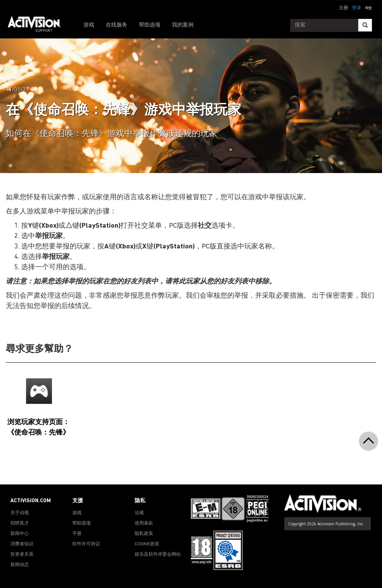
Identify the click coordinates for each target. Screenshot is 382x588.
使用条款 (144, 523)
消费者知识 (22, 544)
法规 (139, 513)
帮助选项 (150, 25)
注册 (344, 8)
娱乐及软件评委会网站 (158, 555)
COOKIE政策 (147, 544)
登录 (357, 8)
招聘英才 (20, 523)
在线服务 (117, 25)
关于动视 (20, 513)
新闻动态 (20, 565)
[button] (369, 7)
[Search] (365, 25)
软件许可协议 (86, 544)
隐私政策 (144, 534)
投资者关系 (22, 555)
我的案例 (183, 25)
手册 (77, 534)
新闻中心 (20, 534)
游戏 (89, 25)
